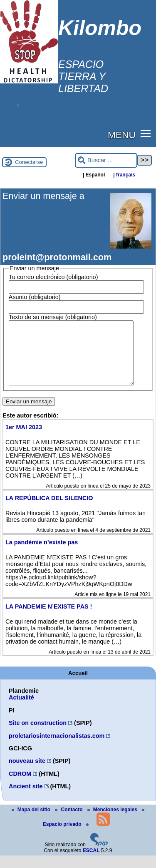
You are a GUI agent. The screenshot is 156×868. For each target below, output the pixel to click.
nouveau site (27, 773)
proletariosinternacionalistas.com (57, 748)
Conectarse (29, 162)
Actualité (21, 710)
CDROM (20, 786)
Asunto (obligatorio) (35, 297)
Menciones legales (113, 822)
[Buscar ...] (106, 160)
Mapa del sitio (32, 822)
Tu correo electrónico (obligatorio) (53, 277)
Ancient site (26, 799)
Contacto (69, 822)
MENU (122, 135)
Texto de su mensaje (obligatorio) (53, 317)
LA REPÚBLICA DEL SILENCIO (49, 511)
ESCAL (91, 863)
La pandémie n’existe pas (42, 555)
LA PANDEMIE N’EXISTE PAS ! (49, 619)
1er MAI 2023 (24, 440)
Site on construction (38, 735)
